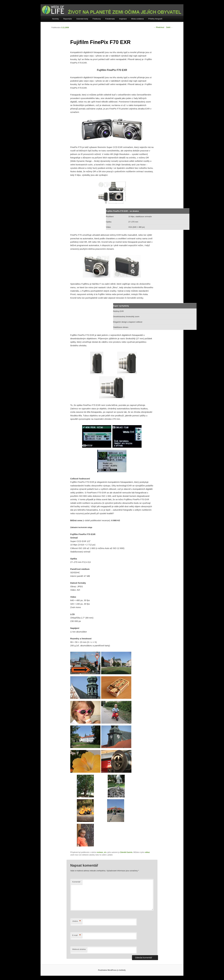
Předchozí (159, 27)
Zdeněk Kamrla (126, 852)
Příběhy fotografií (155, 19)
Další (169, 27)
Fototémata (110, 19)
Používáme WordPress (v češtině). (112, 970)
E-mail (76, 935)
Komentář (76, 882)
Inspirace (123, 19)
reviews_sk (101, 852)
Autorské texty (82, 19)
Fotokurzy (97, 19)
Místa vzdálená (137, 19)
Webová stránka (79, 949)
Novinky (55, 19)
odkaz (147, 852)
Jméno (76, 921)
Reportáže (68, 19)
